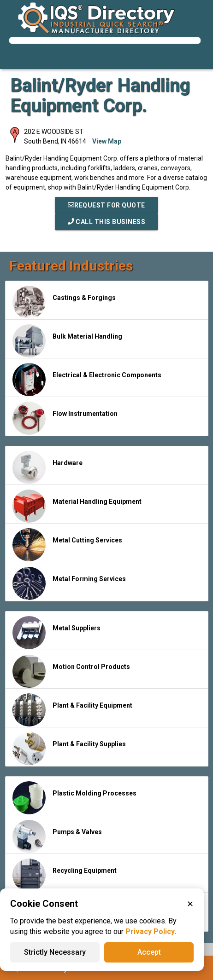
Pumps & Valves (57, 836)
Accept (149, 952)
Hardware (47, 467)
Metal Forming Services (69, 583)
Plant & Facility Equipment (72, 710)
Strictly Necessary (55, 952)
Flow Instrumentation (65, 418)
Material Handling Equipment (77, 506)
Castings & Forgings (64, 302)
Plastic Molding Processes (74, 798)
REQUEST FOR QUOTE (106, 205)
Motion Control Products (71, 671)
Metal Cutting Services (67, 545)
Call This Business (107, 222)
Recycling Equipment (65, 875)
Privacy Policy (150, 931)
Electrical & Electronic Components (87, 380)
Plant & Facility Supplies (69, 749)
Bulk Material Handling (67, 341)
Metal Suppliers (56, 633)
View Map (107, 141)
